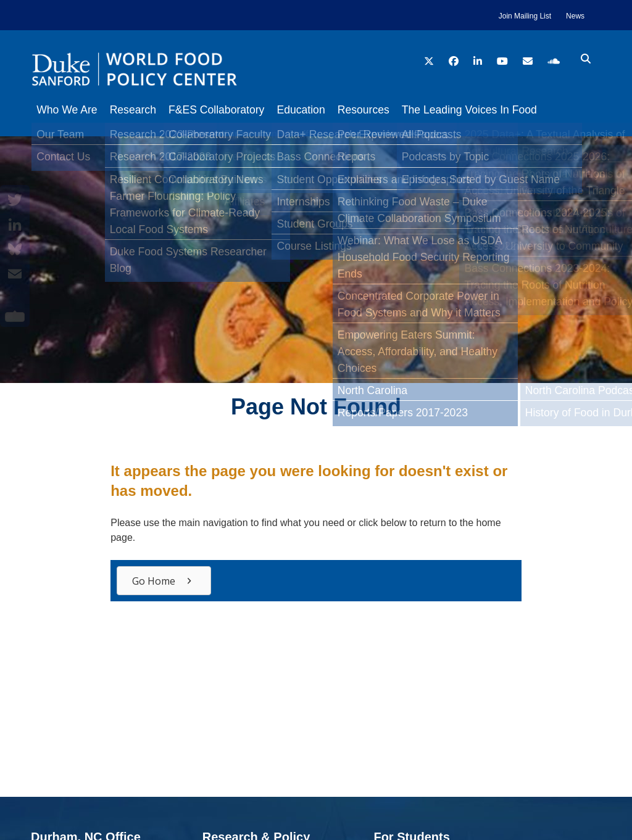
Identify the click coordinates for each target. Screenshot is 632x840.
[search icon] (586, 59)
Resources (388, 110)
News (575, 16)
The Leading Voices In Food (500, 110)
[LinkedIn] (15, 224)
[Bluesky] (15, 249)
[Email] (15, 274)
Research (139, 110)
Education (319, 110)
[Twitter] (15, 200)
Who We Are (67, 110)
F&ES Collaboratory (229, 110)
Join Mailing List (525, 16)
